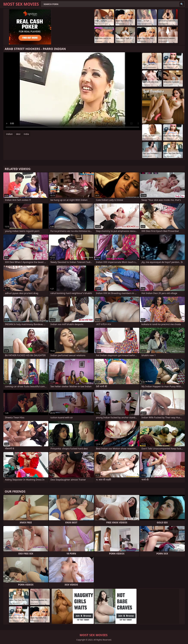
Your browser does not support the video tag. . (72, 91)
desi (18, 134)
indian (9, 134)
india (26, 134)
